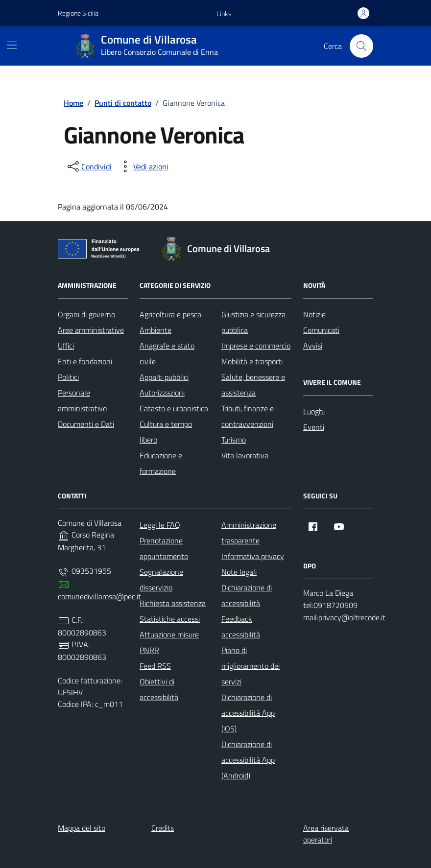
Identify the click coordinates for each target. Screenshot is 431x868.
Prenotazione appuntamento (164, 548)
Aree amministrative (91, 330)
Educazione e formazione (161, 463)
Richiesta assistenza (173, 603)
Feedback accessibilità (241, 627)
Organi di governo (86, 314)
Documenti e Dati (86, 424)
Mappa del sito (82, 828)
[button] (224, 14)
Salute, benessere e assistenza (253, 385)
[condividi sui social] (89, 166)
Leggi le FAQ (160, 525)
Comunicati (321, 330)
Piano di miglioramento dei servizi (251, 666)
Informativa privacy (253, 556)
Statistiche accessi (170, 619)
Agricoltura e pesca (170, 314)
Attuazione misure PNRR (169, 642)
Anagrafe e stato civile (167, 353)
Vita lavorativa (245, 455)
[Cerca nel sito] (361, 46)
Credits (163, 828)
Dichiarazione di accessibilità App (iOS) (248, 713)
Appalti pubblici (164, 377)
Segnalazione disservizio (161, 580)
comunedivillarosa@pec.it (99, 596)
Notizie (314, 314)
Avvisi (313, 346)
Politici (68, 377)
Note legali (239, 572)
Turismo (234, 440)
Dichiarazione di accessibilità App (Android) (248, 760)
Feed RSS (155, 666)
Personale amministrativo (82, 400)
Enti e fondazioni (85, 361)
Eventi (314, 427)
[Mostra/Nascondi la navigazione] (12, 45)
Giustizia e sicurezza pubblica (253, 322)
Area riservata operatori (326, 834)
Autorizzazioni (162, 393)
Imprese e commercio (256, 346)
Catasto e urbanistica (174, 408)
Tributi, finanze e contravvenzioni (248, 416)
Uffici (66, 346)
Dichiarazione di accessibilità (247, 595)
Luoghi (314, 411)
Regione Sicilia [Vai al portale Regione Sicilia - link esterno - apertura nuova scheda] (78, 13)
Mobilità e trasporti (252, 361)
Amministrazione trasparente (249, 533)
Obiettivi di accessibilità (159, 689)
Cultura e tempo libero (166, 432)
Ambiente (156, 330)
